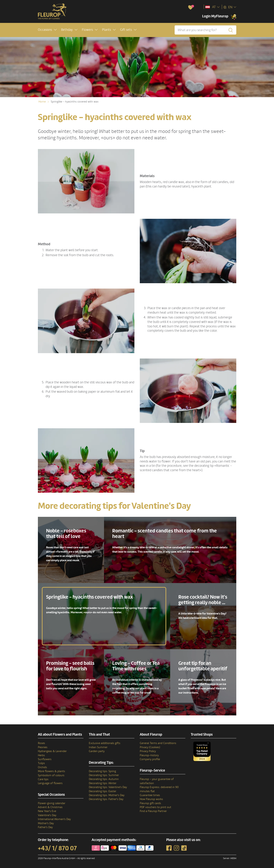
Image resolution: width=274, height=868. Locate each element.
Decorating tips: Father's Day (106, 799)
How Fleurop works (151, 799)
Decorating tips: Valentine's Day (108, 787)
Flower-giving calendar (52, 803)
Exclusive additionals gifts (105, 743)
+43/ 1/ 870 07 (57, 848)
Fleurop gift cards (150, 803)
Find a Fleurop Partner (153, 811)
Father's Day (45, 827)
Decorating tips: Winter (103, 783)
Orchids (42, 767)
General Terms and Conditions (158, 743)
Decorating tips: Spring (102, 771)
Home (42, 102)
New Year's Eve (47, 811)
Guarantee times (150, 795)
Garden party (97, 751)
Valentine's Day (47, 815)
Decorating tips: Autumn (104, 779)
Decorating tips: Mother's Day (107, 795)
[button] (47, 30)
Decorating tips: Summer (104, 775)
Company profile (150, 759)
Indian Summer (98, 747)
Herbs (41, 755)
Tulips (41, 763)
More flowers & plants (51, 771)
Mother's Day (46, 823)
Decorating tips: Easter (103, 791)
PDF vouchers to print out (155, 807)
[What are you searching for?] (205, 30)
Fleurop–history (149, 755)
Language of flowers (50, 783)
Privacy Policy (148, 751)
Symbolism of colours (51, 775)
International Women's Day (54, 819)
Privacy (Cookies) (150, 747)
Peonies (43, 747)
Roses (41, 743)
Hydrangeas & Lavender (52, 751)
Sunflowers (45, 759)
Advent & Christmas (50, 807)
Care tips (43, 779)
